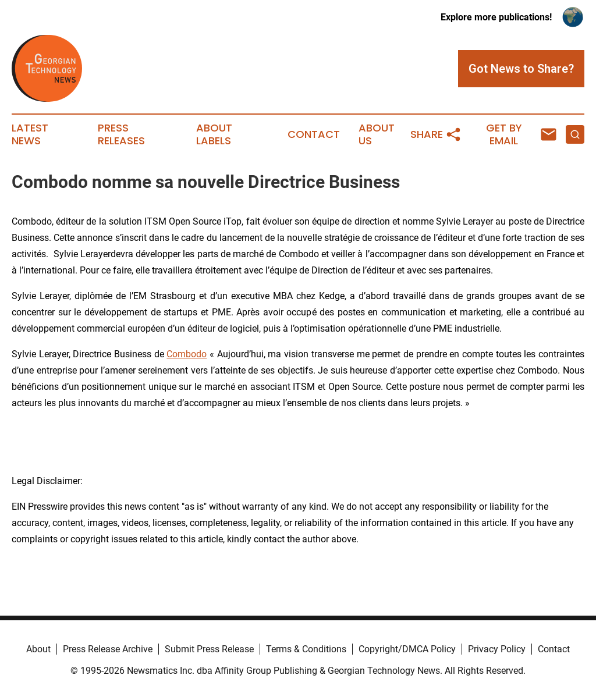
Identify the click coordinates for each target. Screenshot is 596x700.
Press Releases (121, 134)
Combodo (187, 354)
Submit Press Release (209, 649)
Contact (314, 134)
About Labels (214, 134)
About (38, 649)
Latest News (30, 134)
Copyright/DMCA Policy (407, 649)
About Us (377, 134)
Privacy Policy (497, 649)
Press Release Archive (108, 649)
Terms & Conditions (306, 649)
